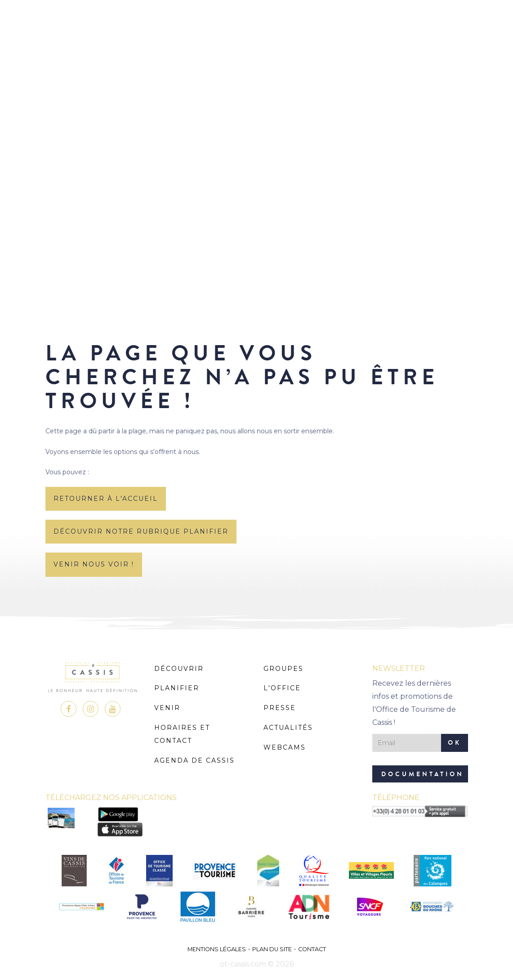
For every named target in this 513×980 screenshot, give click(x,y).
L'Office (282, 688)
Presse (280, 708)
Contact (312, 949)
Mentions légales (217, 949)
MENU (256, 34)
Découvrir (179, 669)
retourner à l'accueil (106, 499)
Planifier (177, 688)
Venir (167, 708)
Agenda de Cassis (194, 760)
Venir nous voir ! (94, 564)
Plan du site (272, 949)
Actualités (288, 728)
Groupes (283, 669)
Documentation (423, 774)
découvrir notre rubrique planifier (141, 531)
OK (455, 743)
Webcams (285, 747)
